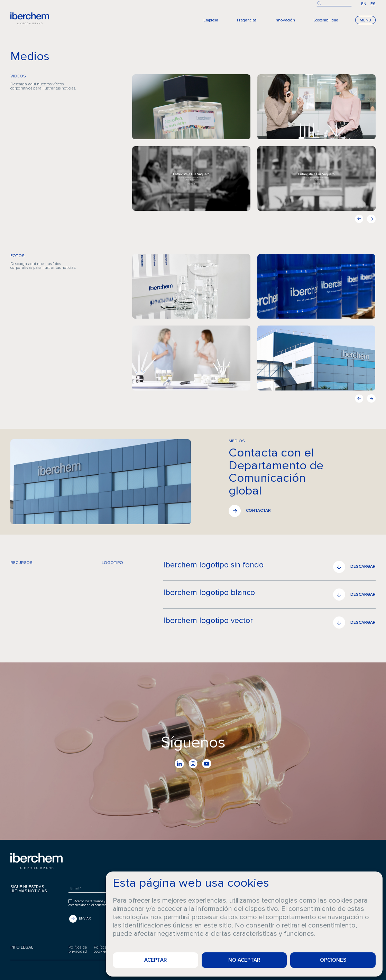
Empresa (211, 20)
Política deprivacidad (78, 949)
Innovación (285, 20)
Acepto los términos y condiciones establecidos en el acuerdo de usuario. (96, 903)
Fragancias (247, 20)
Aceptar (155, 960)
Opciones (333, 960)
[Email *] (101, 889)
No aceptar (244, 960)
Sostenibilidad (326, 20)
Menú (365, 20)
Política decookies (103, 949)
